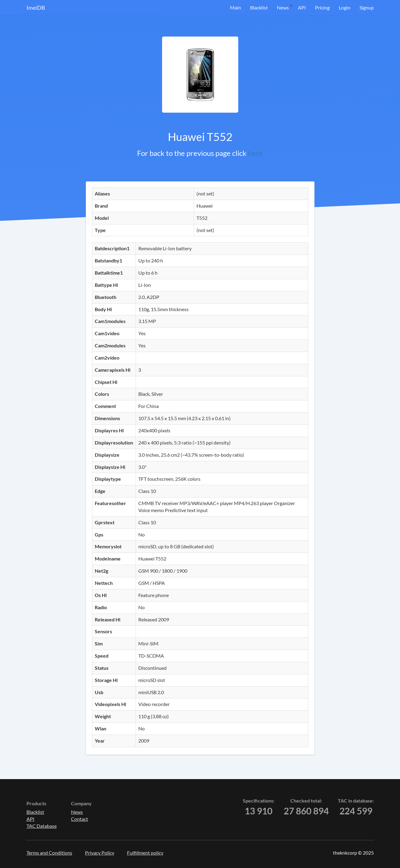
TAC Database (42, 826)
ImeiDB (36, 8)
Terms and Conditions (49, 853)
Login (345, 7)
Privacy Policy (100, 853)
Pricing (322, 7)
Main (235, 7)
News (283, 7)
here (255, 153)
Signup (367, 7)
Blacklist (259, 7)
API (302, 7)
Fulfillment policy (145, 853)
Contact (80, 819)
